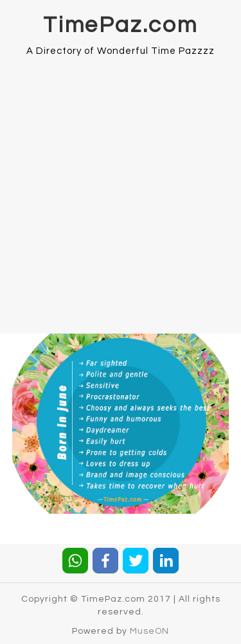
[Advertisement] (121, 188)
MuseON (149, 631)
